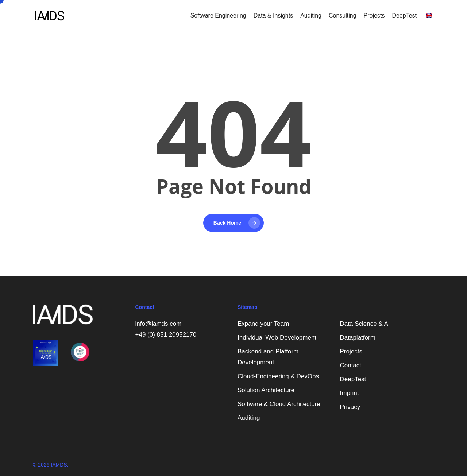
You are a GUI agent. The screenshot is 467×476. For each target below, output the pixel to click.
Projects (351, 351)
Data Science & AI (365, 324)
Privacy (350, 407)
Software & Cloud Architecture (279, 404)
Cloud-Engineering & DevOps (278, 376)
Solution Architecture (266, 390)
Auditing (249, 418)
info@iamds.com (159, 324)
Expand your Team (263, 324)
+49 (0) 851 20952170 (166, 335)
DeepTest (353, 379)
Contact (351, 365)
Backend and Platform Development (268, 357)
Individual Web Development (277, 338)
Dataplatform (358, 338)
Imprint (350, 393)
